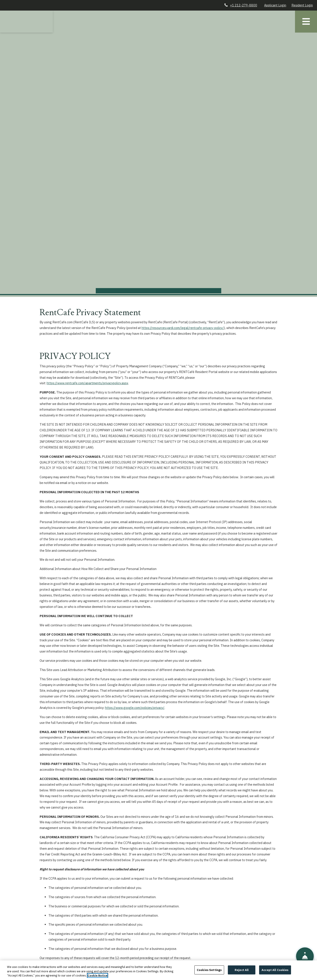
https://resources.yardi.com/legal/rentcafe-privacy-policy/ (183, 328)
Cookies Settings (209, 973)
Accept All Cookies (275, 973)
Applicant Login (275, 5)
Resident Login (302, 5)
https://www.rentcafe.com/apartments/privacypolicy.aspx (87, 383)
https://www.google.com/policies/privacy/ (135, 708)
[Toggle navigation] (306, 22)
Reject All (242, 973)
